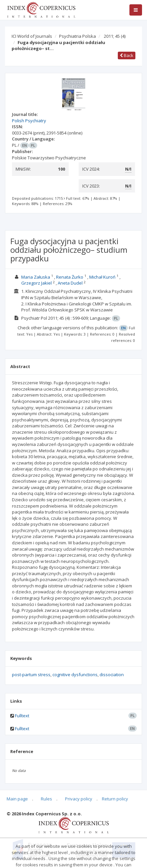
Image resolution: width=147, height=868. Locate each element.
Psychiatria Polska (77, 36)
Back (127, 55)
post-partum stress (31, 675)
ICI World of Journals (32, 36)
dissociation (112, 675)
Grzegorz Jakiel (37, 283)
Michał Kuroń (102, 277)
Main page (17, 799)
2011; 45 (115, 36)
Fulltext (22, 716)
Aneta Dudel (70, 283)
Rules (46, 799)
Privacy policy (79, 799)
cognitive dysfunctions (75, 675)
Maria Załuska (36, 277)
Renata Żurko (70, 277)
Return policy (115, 799)
